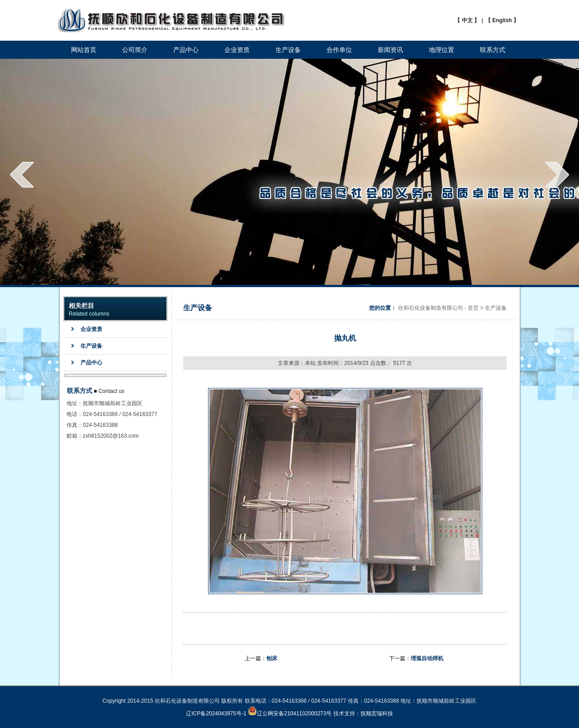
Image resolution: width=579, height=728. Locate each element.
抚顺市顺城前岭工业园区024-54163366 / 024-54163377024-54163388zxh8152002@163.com (120, 420)
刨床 (272, 658)
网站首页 (84, 50)
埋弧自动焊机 (427, 658)
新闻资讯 (390, 50)
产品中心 (186, 50)
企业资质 (237, 50)
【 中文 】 (467, 20)
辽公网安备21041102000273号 (290, 714)
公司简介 (135, 50)
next (557, 175)
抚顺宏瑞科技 (377, 714)
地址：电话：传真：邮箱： (75, 420)
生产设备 (288, 50)
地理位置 (441, 50)
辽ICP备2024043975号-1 (216, 714)
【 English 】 (502, 20)
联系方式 (493, 50)
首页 (473, 308)
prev (22, 175)
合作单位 (339, 50)
